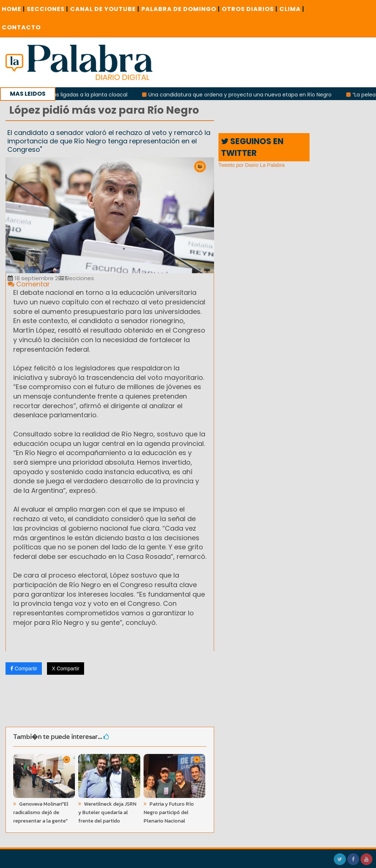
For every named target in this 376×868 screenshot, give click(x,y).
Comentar (29, 284)
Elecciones (77, 278)
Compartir (24, 669)
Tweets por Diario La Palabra (252, 165)
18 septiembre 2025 (38, 278)
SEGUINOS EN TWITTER (252, 147)
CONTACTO (21, 27)
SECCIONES (48, 9)
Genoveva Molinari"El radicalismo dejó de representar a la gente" (41, 812)
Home (13, 9)
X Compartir (66, 669)
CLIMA (292, 9)
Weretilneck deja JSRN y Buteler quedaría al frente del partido (107, 812)
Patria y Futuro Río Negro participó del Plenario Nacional (169, 812)
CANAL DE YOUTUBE (105, 9)
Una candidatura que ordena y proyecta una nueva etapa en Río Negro (243, 95)
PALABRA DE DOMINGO (181, 9)
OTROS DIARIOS (250, 9)
